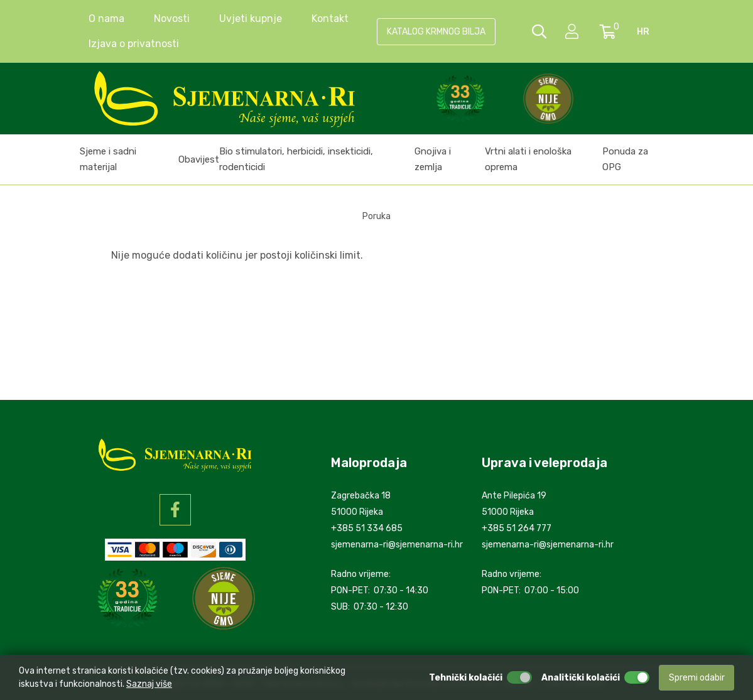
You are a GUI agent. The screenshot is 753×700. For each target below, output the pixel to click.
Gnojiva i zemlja (433, 159)
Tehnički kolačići (466, 678)
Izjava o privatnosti (134, 44)
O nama (106, 19)
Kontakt (330, 19)
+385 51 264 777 (517, 528)
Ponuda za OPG (625, 159)
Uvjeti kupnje (251, 19)
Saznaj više (149, 684)
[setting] (573, 31)
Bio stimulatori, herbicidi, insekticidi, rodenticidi (296, 159)
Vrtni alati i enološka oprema (528, 159)
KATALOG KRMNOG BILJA (436, 32)
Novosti (172, 19)
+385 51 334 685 (367, 528)
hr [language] (643, 32)
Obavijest (199, 159)
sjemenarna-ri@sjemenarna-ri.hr (397, 545)
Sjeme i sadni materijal (108, 159)
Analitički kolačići (581, 678)
